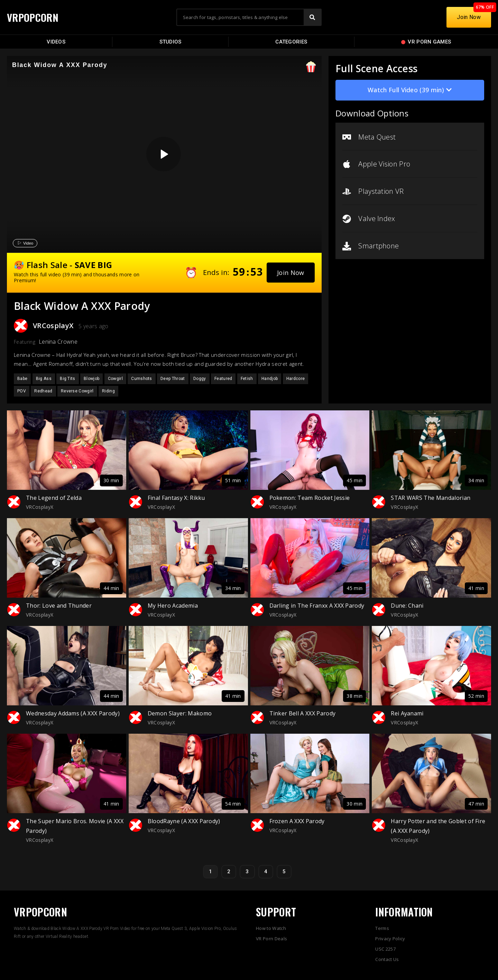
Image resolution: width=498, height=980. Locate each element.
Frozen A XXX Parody (297, 821)
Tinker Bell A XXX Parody (303, 713)
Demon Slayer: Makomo (180, 713)
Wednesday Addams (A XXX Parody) (73, 713)
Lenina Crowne (58, 342)
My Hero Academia (173, 606)
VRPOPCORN (34, 17)
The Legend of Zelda (54, 498)
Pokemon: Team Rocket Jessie (310, 498)
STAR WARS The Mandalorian (431, 498)
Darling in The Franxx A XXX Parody (317, 606)
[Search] (312, 17)
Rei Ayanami (407, 713)
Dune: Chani (407, 606)
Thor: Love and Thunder (59, 606)
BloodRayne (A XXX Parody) (184, 821)
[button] (291, 273)
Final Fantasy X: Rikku (176, 498)
